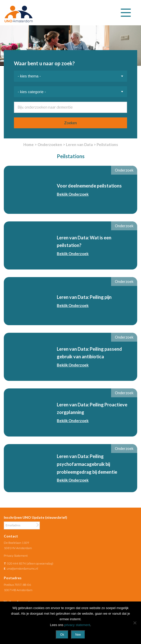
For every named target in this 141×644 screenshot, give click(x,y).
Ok (62, 635)
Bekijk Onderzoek (73, 194)
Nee (78, 635)
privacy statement (77, 625)
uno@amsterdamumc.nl (22, 568)
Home (29, 144)
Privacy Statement (16, 556)
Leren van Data (79, 144)
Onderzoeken (50, 144)
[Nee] (135, 623)
